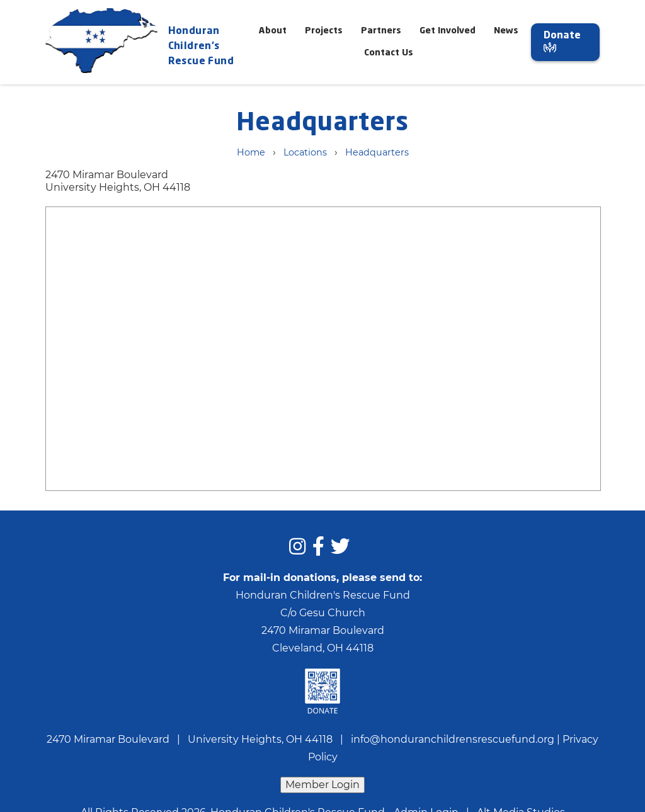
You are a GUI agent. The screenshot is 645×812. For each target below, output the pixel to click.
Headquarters (377, 152)
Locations (305, 152)
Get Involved (448, 31)
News (506, 31)
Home (251, 152)
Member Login (322, 785)
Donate (562, 42)
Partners (381, 31)
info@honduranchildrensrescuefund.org (453, 739)
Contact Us (389, 53)
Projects (324, 31)
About (273, 31)
